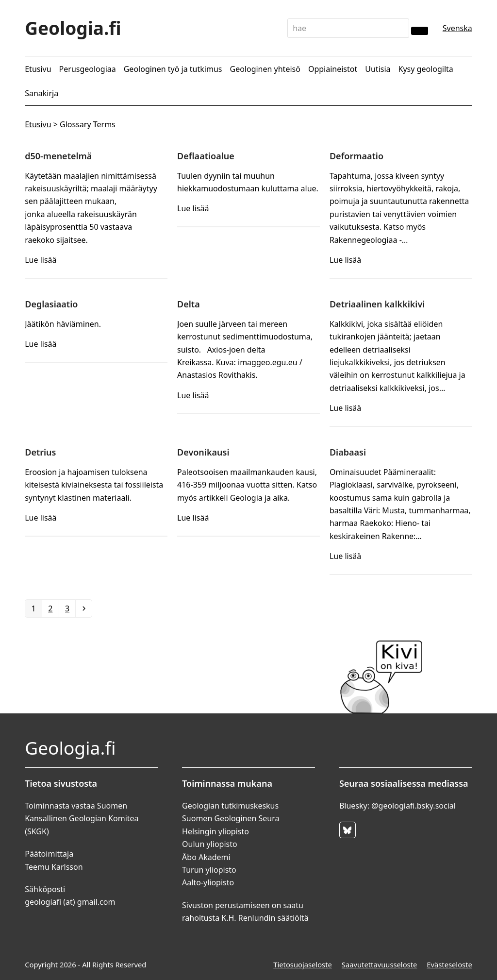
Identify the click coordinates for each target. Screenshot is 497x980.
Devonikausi (203, 452)
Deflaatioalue (206, 156)
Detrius (40, 452)
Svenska (457, 28)
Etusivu (38, 124)
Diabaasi (348, 452)
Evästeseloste (449, 964)
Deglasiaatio (51, 304)
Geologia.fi (73, 28)
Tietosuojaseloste (303, 964)
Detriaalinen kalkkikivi (377, 304)
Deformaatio (356, 156)
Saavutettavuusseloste (379, 964)
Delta (189, 304)
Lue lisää (41, 260)
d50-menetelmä (58, 156)
